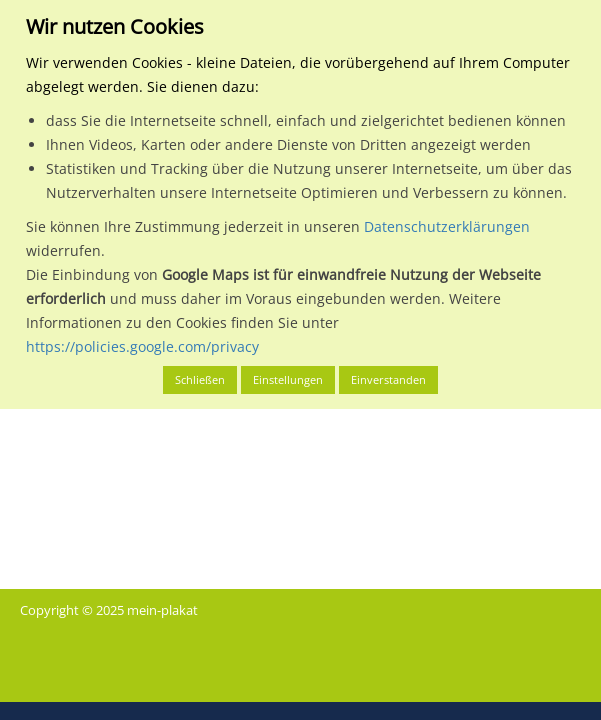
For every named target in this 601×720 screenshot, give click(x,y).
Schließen (200, 379)
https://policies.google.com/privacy (142, 346)
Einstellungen (288, 379)
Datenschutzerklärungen (447, 226)
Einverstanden (388, 379)
